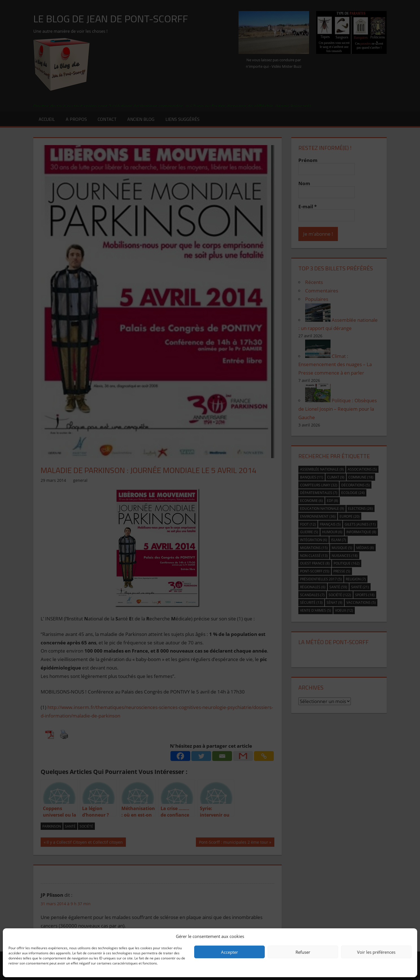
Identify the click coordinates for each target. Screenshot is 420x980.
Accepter (229, 952)
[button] (409, 936)
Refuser (303, 952)
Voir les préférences (376, 952)
